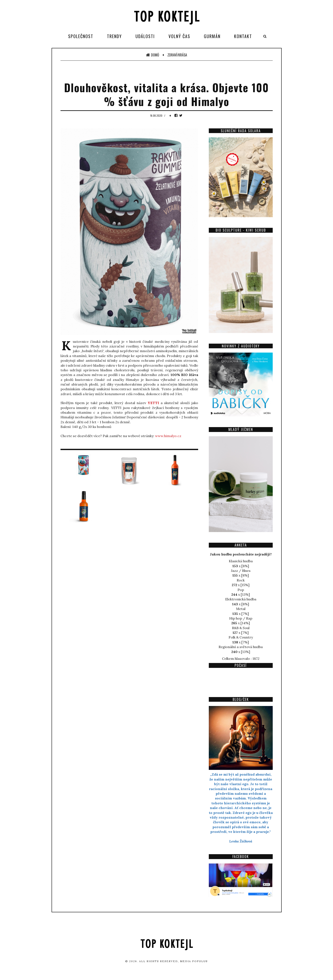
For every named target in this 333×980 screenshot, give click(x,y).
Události (145, 36)
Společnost (81, 36)
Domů (153, 55)
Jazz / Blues (241, 571)
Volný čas (179, 36)
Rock (241, 580)
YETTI (153, 403)
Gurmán (212, 36)
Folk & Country (241, 637)
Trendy (114, 36)
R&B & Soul (241, 628)
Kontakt (243, 36)
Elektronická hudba (241, 599)
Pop (241, 590)
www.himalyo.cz (168, 436)
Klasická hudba (241, 561)
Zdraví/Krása (177, 55)
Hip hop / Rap (241, 618)
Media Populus (194, 961)
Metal (241, 609)
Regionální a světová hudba (241, 647)
